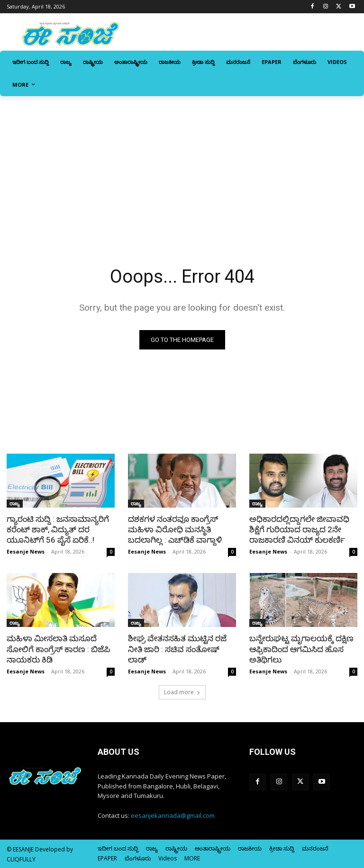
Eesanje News (26, 551)
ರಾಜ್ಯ (15, 503)
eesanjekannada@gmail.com (173, 815)
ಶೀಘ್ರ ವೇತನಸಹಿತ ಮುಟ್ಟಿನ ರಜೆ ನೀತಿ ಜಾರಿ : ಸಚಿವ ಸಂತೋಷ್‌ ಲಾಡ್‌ (177, 649)
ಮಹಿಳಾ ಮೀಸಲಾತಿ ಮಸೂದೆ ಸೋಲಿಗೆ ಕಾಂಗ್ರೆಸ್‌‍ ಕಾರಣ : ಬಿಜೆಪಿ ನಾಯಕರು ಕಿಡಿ (58, 649)
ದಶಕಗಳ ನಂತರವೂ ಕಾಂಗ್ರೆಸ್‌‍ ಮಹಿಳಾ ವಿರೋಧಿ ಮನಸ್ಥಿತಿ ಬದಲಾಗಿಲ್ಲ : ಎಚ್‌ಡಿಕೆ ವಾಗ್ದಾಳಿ (175, 529)
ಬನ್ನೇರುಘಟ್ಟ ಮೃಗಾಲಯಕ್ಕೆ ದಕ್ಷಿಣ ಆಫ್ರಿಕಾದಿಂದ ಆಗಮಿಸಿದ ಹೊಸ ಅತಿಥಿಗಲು (301, 649)
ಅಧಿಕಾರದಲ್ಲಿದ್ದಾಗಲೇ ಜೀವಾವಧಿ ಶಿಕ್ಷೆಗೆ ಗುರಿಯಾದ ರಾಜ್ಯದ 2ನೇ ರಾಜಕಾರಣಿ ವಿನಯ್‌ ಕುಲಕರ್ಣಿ (299, 529)
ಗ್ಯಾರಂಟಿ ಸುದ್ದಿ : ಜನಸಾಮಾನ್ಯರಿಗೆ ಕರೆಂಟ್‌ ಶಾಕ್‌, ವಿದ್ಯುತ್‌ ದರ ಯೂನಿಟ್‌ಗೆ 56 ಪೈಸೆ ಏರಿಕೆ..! (58, 529)
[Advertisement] (182, 167)
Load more (182, 692)
